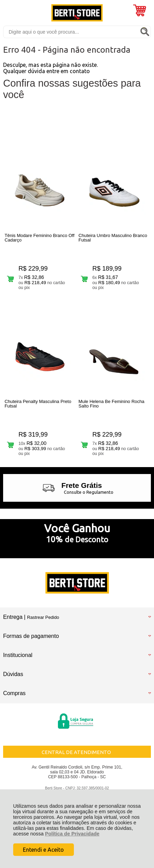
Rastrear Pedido (43, 617)
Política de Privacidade (72, 834)
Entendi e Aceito (43, 850)
